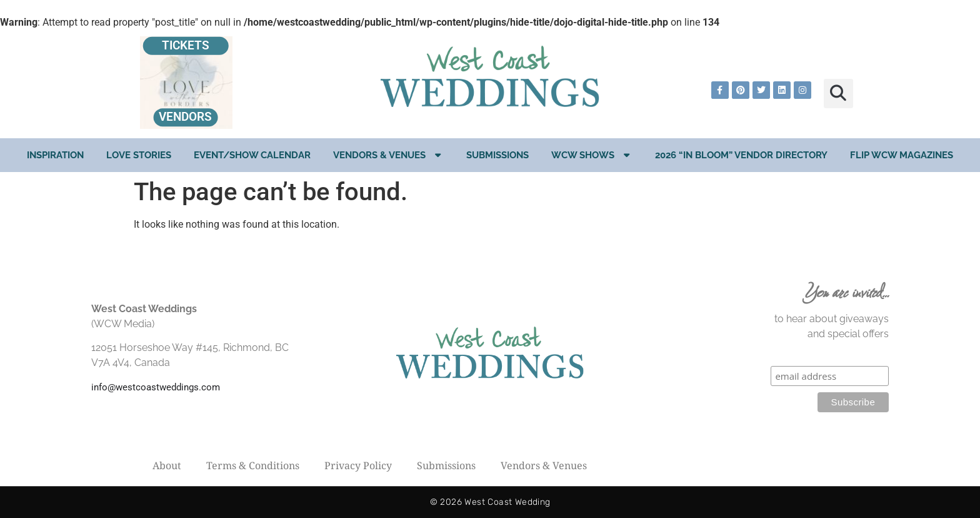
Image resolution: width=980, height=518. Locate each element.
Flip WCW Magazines (902, 155)
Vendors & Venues (388, 155)
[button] (838, 94)
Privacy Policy (358, 465)
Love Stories (139, 155)
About (167, 465)
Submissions (497, 155)
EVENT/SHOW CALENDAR (252, 155)
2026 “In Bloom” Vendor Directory (741, 155)
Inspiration (55, 155)
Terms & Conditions (253, 465)
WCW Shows (592, 155)
